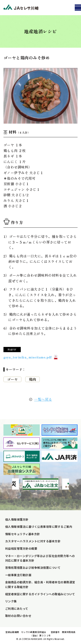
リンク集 (11, 601)
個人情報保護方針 (17, 519)
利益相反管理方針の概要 (21, 548)
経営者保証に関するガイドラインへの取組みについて (40, 594)
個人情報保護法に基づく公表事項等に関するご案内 (39, 527)
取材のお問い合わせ (18, 616)
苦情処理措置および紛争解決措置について (33, 568)
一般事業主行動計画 (18, 575)
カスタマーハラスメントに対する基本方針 (33, 541)
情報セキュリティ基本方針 (23, 534)
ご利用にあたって (17, 609)
